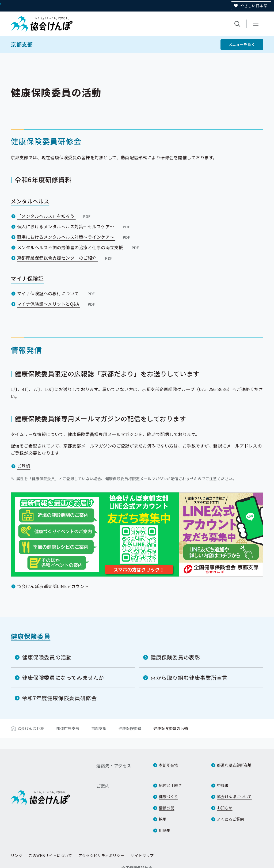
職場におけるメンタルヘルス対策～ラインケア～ (74, 237)
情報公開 (167, 808)
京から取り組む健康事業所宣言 (189, 678)
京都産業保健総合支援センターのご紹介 (65, 258)
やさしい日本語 (254, 6)
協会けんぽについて (234, 797)
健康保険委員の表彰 (175, 657)
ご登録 (24, 466)
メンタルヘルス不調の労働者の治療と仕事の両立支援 (79, 247)
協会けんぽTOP (31, 728)
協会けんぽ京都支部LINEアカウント (53, 586)
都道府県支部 (68, 728)
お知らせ (225, 808)
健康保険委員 (31, 636)
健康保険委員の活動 (47, 657)
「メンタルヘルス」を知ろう (54, 216)
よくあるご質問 (231, 819)
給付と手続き (171, 785)
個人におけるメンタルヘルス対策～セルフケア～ (74, 226)
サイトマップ (142, 855)
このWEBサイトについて (50, 855)
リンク (16, 855)
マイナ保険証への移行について (56, 293)
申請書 (223, 785)
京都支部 (22, 44)
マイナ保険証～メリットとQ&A (57, 304)
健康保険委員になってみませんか (63, 678)
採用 (163, 819)
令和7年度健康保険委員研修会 (59, 698)
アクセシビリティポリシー (101, 855)
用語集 (165, 830)
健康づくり (169, 797)
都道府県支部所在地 (234, 765)
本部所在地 (169, 765)
